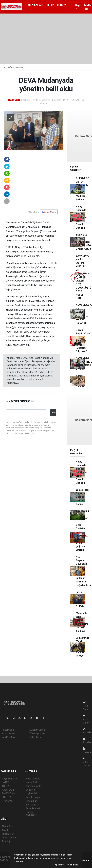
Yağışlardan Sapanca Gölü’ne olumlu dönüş (82, 497)
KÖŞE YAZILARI (34, 5)
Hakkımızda (8, 730)
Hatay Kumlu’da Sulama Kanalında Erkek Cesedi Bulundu (81, 217)
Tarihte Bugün (33, 797)
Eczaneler (31, 790)
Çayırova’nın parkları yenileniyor (83, 515)
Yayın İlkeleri (8, 733)
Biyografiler (8, 834)
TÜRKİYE (62, 5)
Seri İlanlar (31, 805)
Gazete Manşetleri (31, 813)
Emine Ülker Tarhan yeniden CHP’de (80, 599)
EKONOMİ (7, 801)
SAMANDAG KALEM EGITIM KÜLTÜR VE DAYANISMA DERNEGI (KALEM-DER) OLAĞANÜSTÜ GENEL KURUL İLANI (84, 277)
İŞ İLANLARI (8, 790)
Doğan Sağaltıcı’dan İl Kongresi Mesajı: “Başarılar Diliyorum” (83, 341)
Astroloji (6, 841)
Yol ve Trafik (32, 782)
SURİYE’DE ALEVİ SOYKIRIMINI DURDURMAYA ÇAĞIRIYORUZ (84, 242)
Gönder (54, 413)
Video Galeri (86, 719)
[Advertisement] (46, 39)
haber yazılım (7, 864)
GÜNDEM (6, 797)
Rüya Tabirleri (9, 838)
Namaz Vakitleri (34, 786)
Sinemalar (31, 801)
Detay (59, 865)
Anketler (6, 830)
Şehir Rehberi (33, 808)
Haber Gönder (37, 737)
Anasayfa (7, 67)
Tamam (72, 865)
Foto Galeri (86, 706)
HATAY (50, 5)
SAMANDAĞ (8, 793)
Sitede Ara (7, 826)
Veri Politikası (8, 737)
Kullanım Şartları (38, 730)
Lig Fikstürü (32, 793)
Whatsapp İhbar (38, 733)
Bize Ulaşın (86, 762)
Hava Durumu (33, 779)
